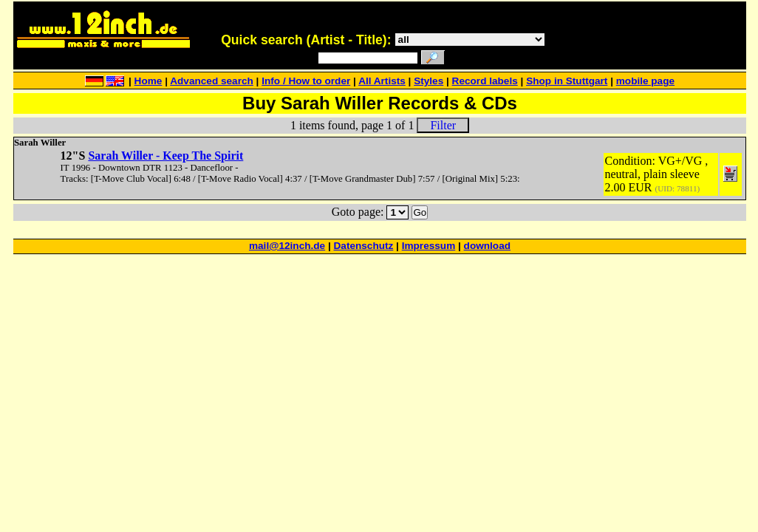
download (487, 246)
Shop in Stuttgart (567, 81)
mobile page (645, 81)
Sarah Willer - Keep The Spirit (165, 156)
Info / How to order (306, 81)
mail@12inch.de (287, 246)
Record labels (485, 81)
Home (148, 81)
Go (420, 212)
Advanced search (212, 81)
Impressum (429, 246)
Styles (428, 81)
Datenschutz (364, 246)
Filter (443, 125)
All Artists (382, 81)
